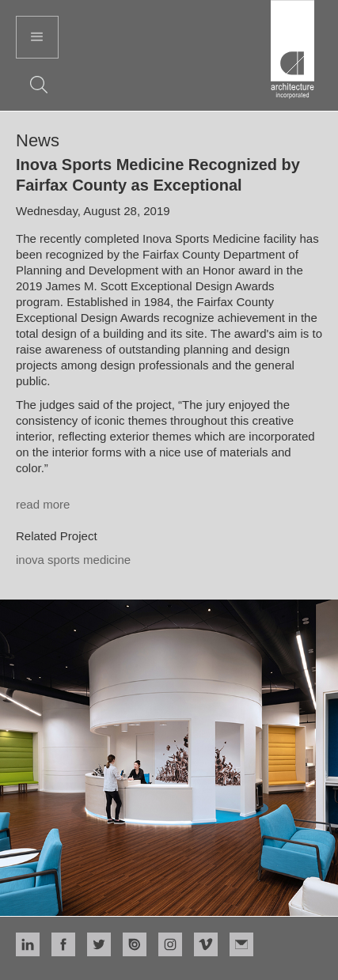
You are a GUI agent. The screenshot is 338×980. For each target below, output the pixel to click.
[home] (292, 51)
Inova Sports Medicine (73, 560)
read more (43, 504)
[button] (37, 37)
